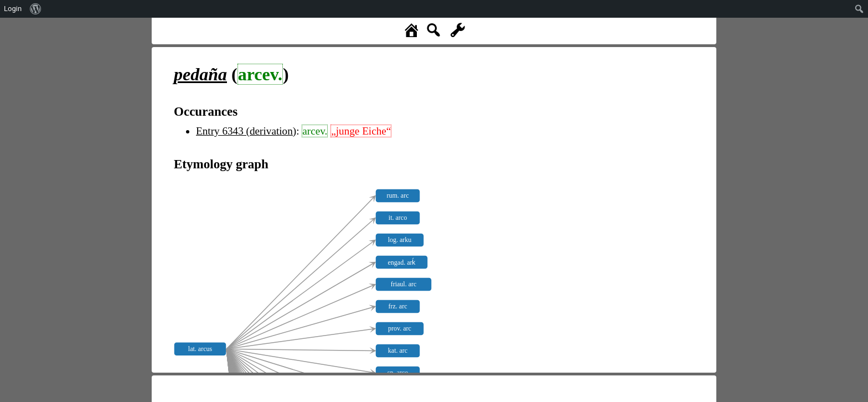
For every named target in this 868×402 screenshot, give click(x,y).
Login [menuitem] (13, 9)
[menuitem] (36, 9)
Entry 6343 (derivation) (246, 131)
